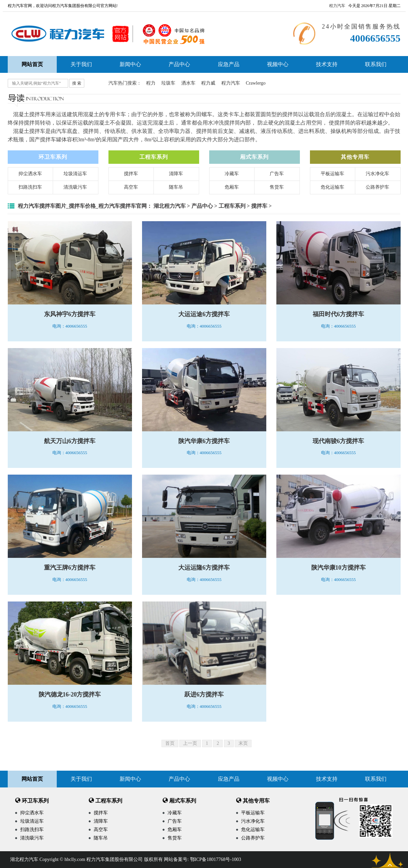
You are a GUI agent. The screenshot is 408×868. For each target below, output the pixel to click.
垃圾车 (168, 83)
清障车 (176, 174)
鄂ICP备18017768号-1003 (216, 859)
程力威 (208, 83)
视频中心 (278, 64)
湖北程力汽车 (170, 206)
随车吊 (176, 187)
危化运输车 (332, 187)
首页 (170, 743)
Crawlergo (256, 83)
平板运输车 (332, 174)
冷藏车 (232, 174)
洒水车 (188, 83)
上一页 (190, 743)
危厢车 (232, 187)
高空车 (131, 187)
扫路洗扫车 (30, 187)
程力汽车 (337, 6)
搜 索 (77, 83)
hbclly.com (75, 859)
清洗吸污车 (75, 187)
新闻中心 (130, 64)
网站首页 (32, 779)
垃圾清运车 (75, 174)
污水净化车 (377, 174)
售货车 (277, 187)
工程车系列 (232, 206)
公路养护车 (377, 187)
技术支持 (327, 64)
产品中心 (179, 64)
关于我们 (81, 64)
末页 (243, 743)
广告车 (277, 174)
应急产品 (229, 64)
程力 (151, 83)
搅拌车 (131, 174)
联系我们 (376, 64)
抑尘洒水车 (30, 174)
